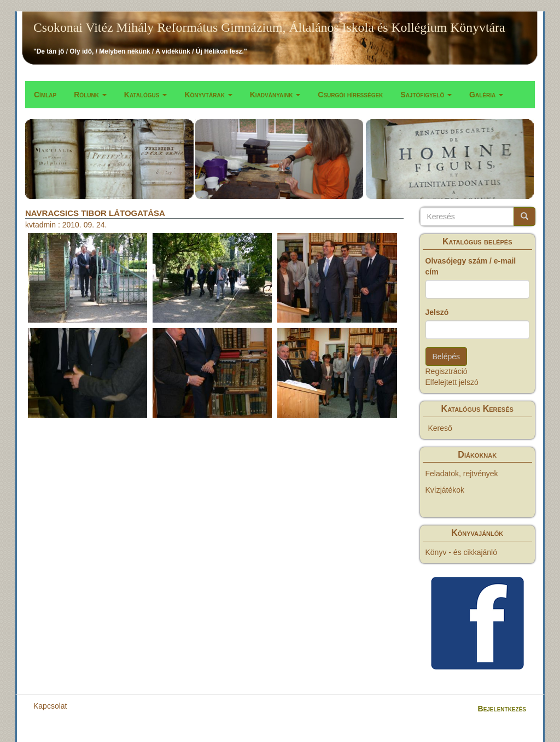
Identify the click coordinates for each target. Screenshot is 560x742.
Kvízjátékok (445, 490)
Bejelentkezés (502, 709)
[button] (87, 278)
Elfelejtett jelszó (452, 382)
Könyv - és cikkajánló (462, 552)
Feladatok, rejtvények (462, 474)
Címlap (45, 95)
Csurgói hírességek (350, 95)
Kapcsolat (50, 706)
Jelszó (437, 312)
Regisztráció (447, 371)
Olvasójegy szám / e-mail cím (471, 266)
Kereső (440, 428)
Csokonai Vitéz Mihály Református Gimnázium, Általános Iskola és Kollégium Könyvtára (269, 27)
